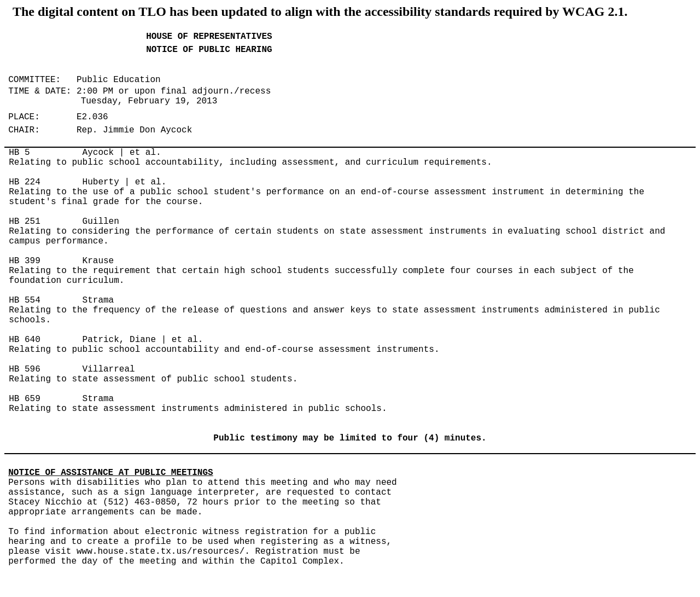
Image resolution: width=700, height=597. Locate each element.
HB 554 (25, 300)
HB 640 (25, 340)
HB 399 (25, 261)
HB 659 (25, 399)
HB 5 (19, 153)
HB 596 (25, 369)
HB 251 (25, 222)
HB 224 (25, 182)
